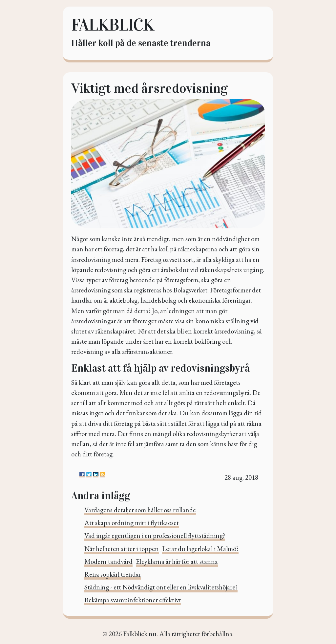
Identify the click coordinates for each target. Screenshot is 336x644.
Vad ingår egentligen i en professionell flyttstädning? (155, 535)
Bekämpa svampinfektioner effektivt (133, 600)
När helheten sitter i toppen (122, 549)
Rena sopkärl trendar (113, 574)
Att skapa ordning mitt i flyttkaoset (132, 523)
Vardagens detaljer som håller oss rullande (140, 510)
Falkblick (112, 25)
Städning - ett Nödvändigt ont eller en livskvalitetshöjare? (161, 587)
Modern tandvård (108, 561)
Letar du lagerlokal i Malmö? (200, 549)
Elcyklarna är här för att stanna (177, 561)
